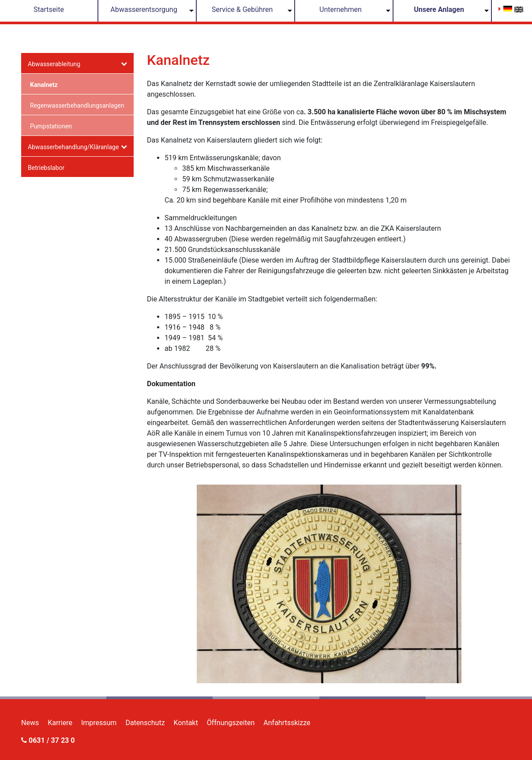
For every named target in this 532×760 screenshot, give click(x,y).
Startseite (49, 9)
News (30, 723)
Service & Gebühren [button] (242, 9)
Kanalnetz (44, 85)
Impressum (99, 723)
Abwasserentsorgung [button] (144, 9)
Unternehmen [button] (341, 9)
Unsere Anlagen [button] (439, 9)
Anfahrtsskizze (287, 723)
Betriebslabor (46, 168)
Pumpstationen (51, 126)
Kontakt (186, 723)
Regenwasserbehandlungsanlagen (77, 105)
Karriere (60, 723)
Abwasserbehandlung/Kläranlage (73, 147)
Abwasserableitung (54, 64)
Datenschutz (145, 723)
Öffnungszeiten (231, 723)
